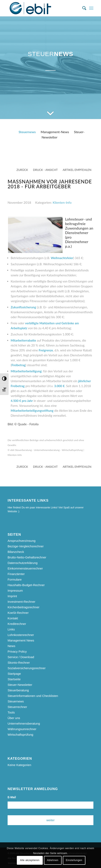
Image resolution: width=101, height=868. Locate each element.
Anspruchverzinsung (22, 541)
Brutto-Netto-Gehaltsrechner (27, 557)
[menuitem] (82, 8)
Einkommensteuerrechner (25, 568)
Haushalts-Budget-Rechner (26, 585)
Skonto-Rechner (19, 663)
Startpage (14, 674)
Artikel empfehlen (77, 170)
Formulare (15, 579)
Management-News (55, 132)
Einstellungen (74, 860)
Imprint (12, 596)
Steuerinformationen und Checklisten (33, 696)
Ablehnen (53, 860)
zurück (22, 170)
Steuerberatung (18, 690)
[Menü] (91, 8)
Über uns (14, 718)
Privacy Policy (17, 651)
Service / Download (21, 657)
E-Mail (12, 797)
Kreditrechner (17, 624)
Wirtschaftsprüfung (20, 735)
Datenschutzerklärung (23, 563)
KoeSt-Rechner (18, 613)
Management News (21, 640)
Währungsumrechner (22, 729)
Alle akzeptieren (30, 860)
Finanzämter (16, 574)
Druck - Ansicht (45, 170)
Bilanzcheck (16, 552)
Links (11, 629)
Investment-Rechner (21, 602)
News (11, 646)
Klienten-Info (62, 202)
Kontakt (13, 618)
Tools (11, 712)
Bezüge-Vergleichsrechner (26, 546)
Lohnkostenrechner (21, 635)
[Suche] (82, 8)
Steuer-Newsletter (20, 685)
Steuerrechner (17, 707)
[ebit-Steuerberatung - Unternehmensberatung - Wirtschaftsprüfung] (42, 8)
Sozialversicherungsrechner (27, 668)
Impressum (15, 591)
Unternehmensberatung (24, 723)
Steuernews (27, 132)
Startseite (14, 679)
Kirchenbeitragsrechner (24, 607)
